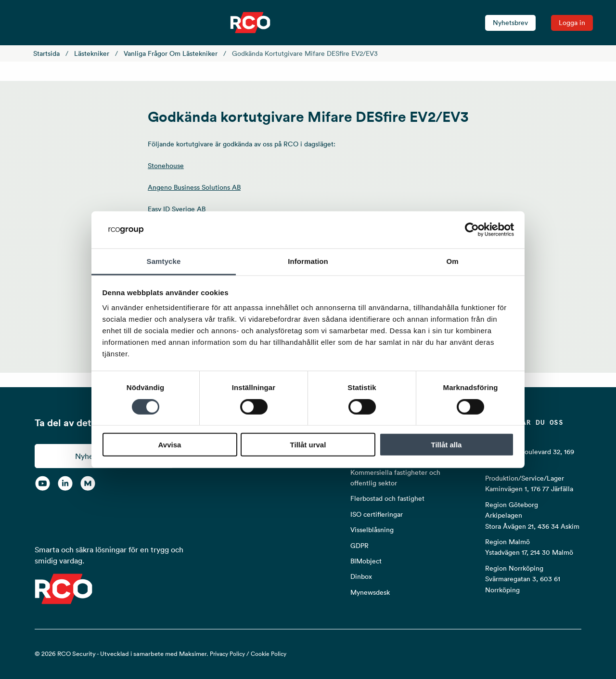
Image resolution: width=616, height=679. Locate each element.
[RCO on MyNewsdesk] (88, 483)
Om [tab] (452, 261)
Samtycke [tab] (164, 261)
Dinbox (361, 576)
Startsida (46, 53)
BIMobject (366, 561)
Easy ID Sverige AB (177, 209)
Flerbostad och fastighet (387, 498)
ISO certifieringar (377, 514)
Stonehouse (166, 166)
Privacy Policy (227, 654)
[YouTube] (43, 483)
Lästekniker (92, 53)
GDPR (359, 546)
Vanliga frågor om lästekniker (171, 53)
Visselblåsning (372, 530)
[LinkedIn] (65, 483)
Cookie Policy (269, 654)
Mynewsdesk (370, 592)
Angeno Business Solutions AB (194, 187)
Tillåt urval (308, 445)
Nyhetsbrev (510, 23)
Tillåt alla (447, 445)
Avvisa (170, 445)
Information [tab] (308, 261)
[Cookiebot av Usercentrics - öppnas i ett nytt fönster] (472, 230)
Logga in (572, 23)
